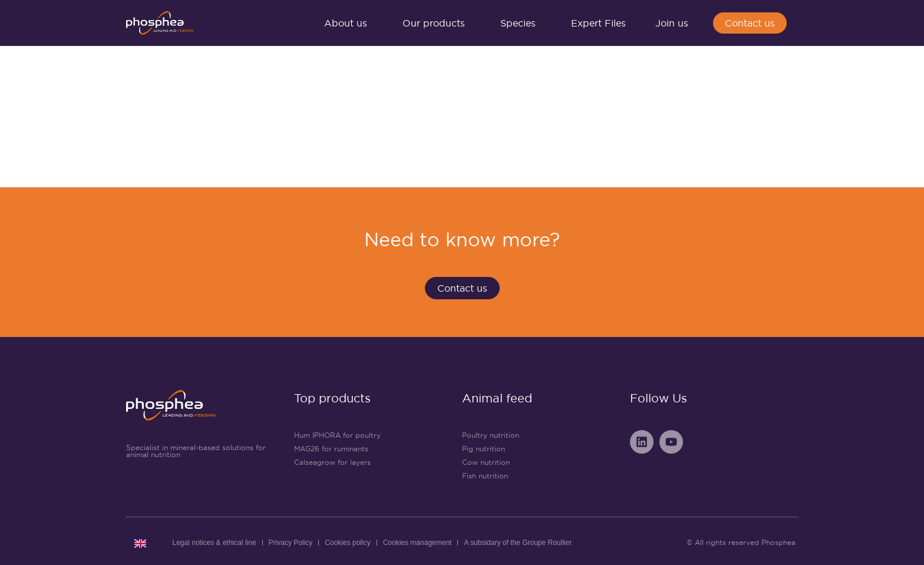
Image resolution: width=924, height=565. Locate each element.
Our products (437, 23)
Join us (675, 23)
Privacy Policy (291, 543)
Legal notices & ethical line (214, 543)
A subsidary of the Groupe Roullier (518, 543)
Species (521, 23)
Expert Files (598, 23)
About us (349, 23)
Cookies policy (347, 543)
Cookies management (418, 543)
